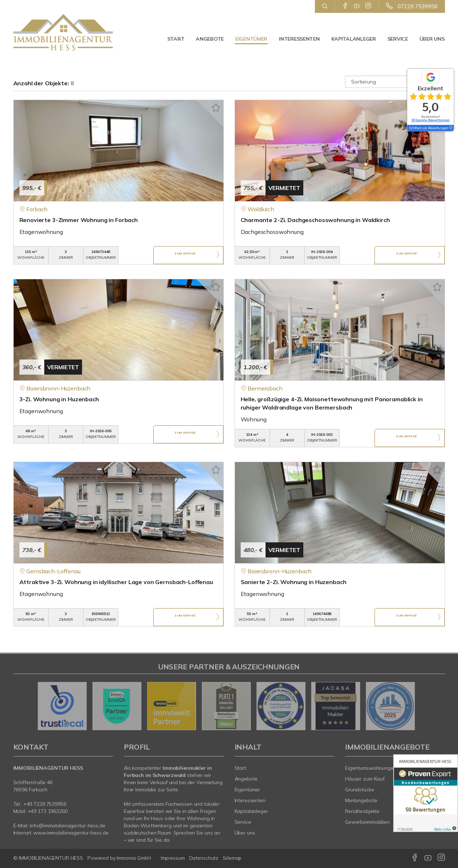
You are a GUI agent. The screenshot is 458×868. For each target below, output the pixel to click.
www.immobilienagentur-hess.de (71, 833)
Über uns (432, 39)
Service (398, 39)
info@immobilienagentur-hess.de (68, 826)
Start (176, 39)
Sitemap (232, 858)
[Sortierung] (395, 82)
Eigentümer (251, 39)
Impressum (173, 858)
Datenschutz (204, 858)
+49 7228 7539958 (45, 804)
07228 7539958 (417, 6)
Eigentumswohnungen (371, 768)
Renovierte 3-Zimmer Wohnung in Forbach (79, 220)
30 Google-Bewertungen (430, 120)
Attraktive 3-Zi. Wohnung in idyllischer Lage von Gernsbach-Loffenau (116, 582)
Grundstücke (360, 790)
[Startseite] (63, 32)
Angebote (210, 39)
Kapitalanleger (354, 39)
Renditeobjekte (362, 811)
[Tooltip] (450, 128)
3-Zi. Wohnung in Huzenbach (59, 399)
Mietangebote (361, 800)
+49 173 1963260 (48, 811)
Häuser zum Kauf (365, 779)
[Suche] (325, 6)
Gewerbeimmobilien (367, 822)
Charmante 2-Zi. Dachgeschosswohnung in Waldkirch (315, 220)
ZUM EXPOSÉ (185, 256)
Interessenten (299, 39)
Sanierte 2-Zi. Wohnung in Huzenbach (294, 582)
